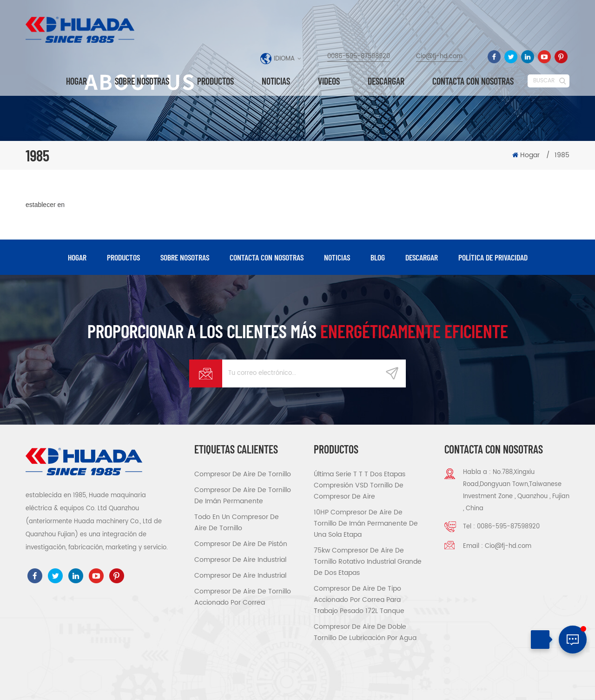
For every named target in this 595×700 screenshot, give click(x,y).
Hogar (76, 81)
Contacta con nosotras (473, 81)
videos (329, 81)
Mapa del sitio (531, 684)
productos (123, 257)
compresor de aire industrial (240, 560)
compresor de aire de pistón (241, 544)
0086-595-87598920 (359, 57)
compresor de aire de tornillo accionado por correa (243, 597)
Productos (215, 81)
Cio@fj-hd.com (439, 57)
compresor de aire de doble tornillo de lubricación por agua (365, 632)
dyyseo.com (388, 685)
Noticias (276, 81)
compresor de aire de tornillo (243, 474)
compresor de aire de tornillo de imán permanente (243, 496)
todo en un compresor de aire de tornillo (237, 523)
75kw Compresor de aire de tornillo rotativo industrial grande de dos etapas (368, 562)
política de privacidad (493, 257)
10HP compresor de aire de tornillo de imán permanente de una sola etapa (366, 523)
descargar (386, 81)
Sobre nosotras (142, 81)
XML (562, 684)
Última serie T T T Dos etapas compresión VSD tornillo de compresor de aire (360, 485)
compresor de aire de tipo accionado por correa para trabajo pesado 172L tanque (359, 600)
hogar (77, 257)
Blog (378, 257)
